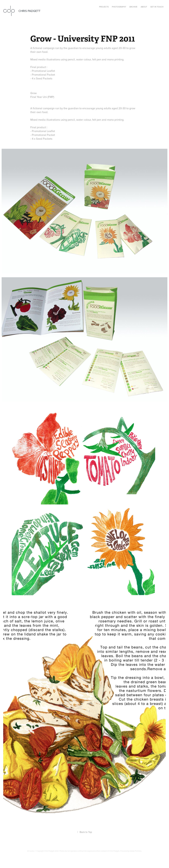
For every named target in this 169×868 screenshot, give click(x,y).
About (144, 7)
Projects (104, 7)
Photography (119, 7)
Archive (133, 7)
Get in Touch (157, 7)
